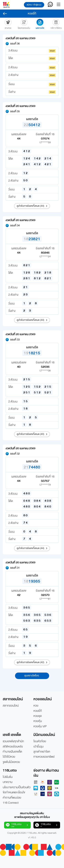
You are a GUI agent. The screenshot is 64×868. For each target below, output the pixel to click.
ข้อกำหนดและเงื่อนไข (14, 792)
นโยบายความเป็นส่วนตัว (17, 787)
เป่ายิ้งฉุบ (38, 747)
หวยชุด (38, 716)
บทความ (8, 782)
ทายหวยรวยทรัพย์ (44, 757)
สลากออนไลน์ (11, 706)
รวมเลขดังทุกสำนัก (13, 741)
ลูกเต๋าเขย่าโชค (42, 752)
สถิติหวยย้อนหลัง (13, 747)
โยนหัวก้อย (40, 741)
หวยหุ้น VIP (40, 726)
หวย (36, 706)
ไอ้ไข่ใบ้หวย (9, 757)
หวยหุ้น (38, 721)
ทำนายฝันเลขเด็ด (12, 752)
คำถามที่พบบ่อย (12, 798)
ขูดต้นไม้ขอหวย (11, 762)
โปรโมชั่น (8, 777)
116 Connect (11, 803)
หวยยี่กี (38, 711)
